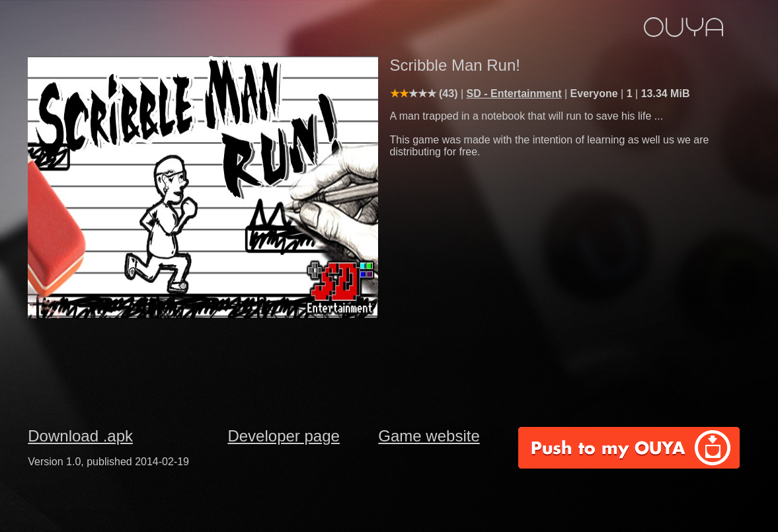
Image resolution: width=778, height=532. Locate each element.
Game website (429, 436)
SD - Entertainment (514, 94)
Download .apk (80, 436)
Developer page (283, 436)
